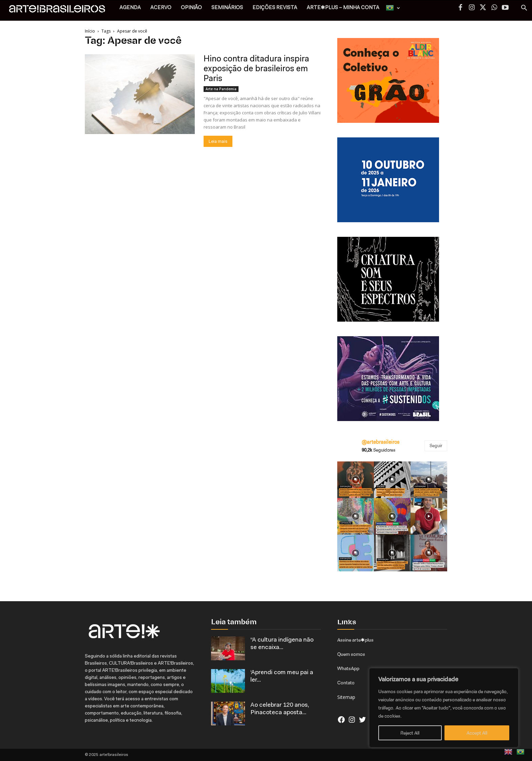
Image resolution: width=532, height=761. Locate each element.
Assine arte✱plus (355, 640)
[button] (524, 9)
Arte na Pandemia (221, 89)
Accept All (477, 733)
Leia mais (218, 141)
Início (90, 31)
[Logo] (61, 10)
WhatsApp (348, 668)
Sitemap (346, 697)
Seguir (436, 446)
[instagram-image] (356, 480)
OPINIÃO (191, 8)
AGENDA (130, 8)
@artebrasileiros (381, 442)
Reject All (410, 733)
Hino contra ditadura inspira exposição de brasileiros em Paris (256, 69)
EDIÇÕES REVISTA (275, 8)
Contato (346, 683)
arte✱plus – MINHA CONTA (343, 8)
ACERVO (161, 8)
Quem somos (351, 654)
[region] (444, 708)
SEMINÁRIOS (227, 8)
